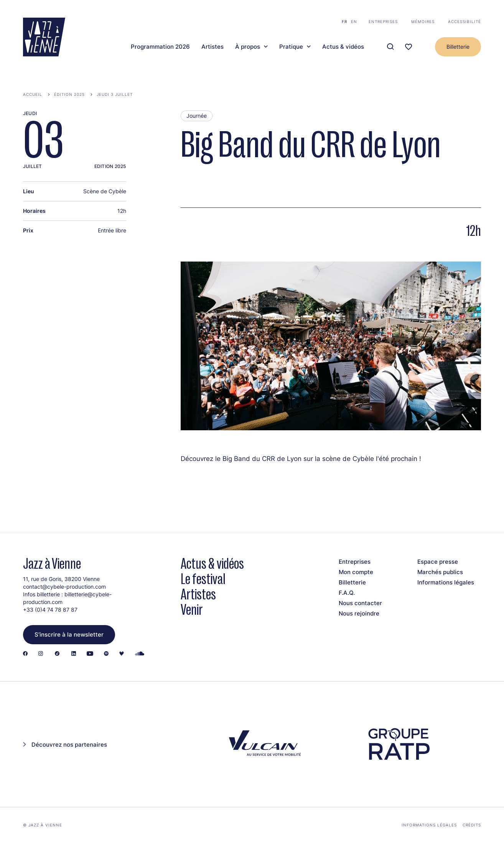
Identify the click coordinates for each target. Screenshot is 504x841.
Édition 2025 (69, 94)
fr (344, 21)
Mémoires (423, 21)
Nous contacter (360, 603)
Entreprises (383, 21)
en (354, 21)
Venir (192, 610)
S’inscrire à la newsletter (69, 634)
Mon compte (356, 572)
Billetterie (458, 47)
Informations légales (446, 582)
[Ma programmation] (408, 47)
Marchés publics (440, 572)
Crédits (472, 825)
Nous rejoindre (359, 613)
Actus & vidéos (343, 47)
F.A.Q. (347, 593)
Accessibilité (464, 21)
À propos (248, 47)
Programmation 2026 (160, 47)
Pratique (291, 47)
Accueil (33, 94)
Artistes (212, 47)
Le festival (203, 579)
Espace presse (438, 562)
